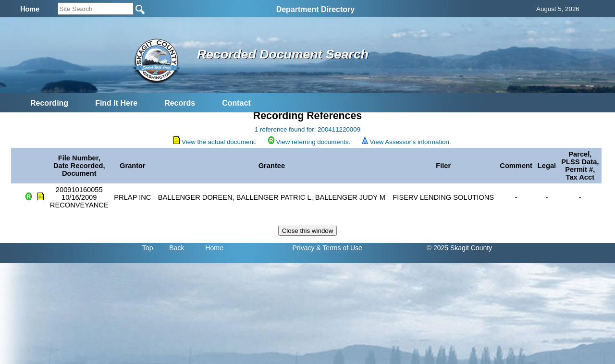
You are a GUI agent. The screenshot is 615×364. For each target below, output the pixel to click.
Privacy (304, 248)
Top (148, 248)
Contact (236, 103)
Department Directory (316, 9)
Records (180, 103)
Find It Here (116, 103)
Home (214, 248)
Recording (49, 103)
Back (177, 248)
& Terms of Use (339, 248)
